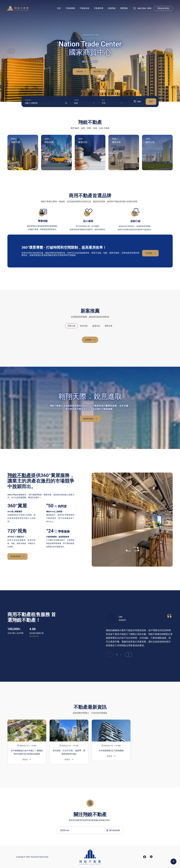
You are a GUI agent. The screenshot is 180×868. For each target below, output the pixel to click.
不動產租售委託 (163, 8)
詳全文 (27, 761)
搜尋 (151, 103)
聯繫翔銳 (124, 8)
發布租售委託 (17, 558)
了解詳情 (81, 72)
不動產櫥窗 (70, 8)
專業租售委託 (90, 420)
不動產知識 (84, 8)
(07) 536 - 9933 (144, 8)
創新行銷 (135, 223)
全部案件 (90, 341)
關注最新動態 (113, 830)
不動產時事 (99, 8)
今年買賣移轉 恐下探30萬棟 (111, 752)
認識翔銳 (112, 8)
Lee (121, 618)
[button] (169, 51)
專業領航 (43, 222)
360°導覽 (99, 72)
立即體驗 (150, 254)
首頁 (59, 8)
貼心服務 (88, 223)
